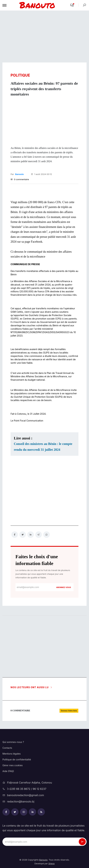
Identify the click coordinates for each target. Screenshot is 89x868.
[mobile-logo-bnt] (37, 5)
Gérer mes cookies (13, 765)
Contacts (7, 748)
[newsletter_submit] (82, 842)
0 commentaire (20, 179)
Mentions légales (12, 754)
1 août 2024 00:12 (41, 174)
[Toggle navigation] (4, 5)
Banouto (19, 174)
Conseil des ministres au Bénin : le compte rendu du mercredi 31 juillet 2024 (43, 447)
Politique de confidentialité (17, 759)
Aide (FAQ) (8, 771)
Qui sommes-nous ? (13, 742)
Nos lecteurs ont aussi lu (31, 687)
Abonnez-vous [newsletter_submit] (64, 587)
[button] (72, 5)
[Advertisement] (44, 37)
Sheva (51, 863)
